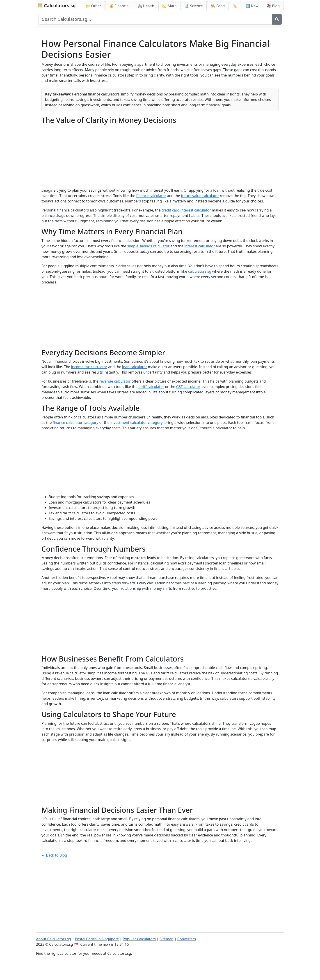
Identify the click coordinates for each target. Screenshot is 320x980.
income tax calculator (89, 367)
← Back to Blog (54, 855)
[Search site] (155, 19)
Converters (187, 939)
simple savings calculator (148, 246)
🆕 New (252, 6)
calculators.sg (200, 271)
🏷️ (235, 6)
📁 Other (93, 6)
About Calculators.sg (54, 939)
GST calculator (188, 387)
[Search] (277, 19)
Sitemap (167, 939)
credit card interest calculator (186, 210)
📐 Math (169, 6)
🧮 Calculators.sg (56, 6)
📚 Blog (273, 6)
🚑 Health (146, 6)
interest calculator (200, 246)
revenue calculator (115, 381)
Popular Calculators (139, 939)
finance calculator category (76, 423)
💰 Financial (119, 6)
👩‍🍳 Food (218, 6)
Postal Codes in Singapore (97, 939)
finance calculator (151, 196)
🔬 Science (194, 6)
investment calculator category (136, 423)
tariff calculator (151, 387)
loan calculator (135, 367)
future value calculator (200, 196)
